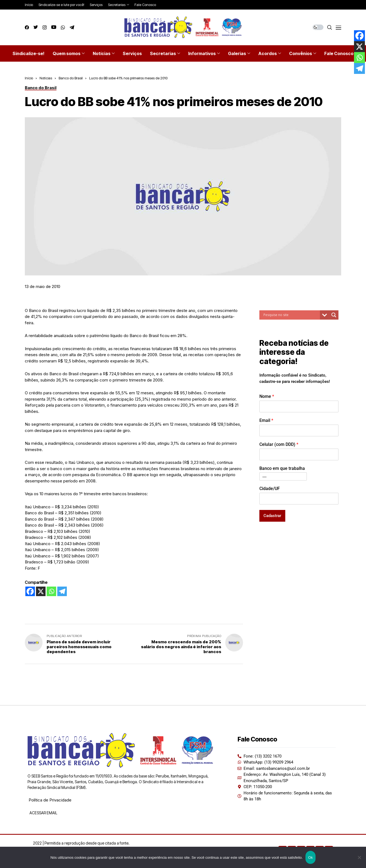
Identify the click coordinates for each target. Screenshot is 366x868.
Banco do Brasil (71, 78)
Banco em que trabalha (282, 468)
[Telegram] (62, 591)
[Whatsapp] (51, 591)
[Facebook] (30, 591)
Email (266, 420)
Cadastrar (272, 516)
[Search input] (291, 315)
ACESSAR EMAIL (43, 813)
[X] (41, 591)
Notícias (46, 78)
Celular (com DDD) (279, 444)
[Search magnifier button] (334, 315)
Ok (310, 858)
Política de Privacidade (50, 800)
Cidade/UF (270, 489)
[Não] (359, 857)
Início (29, 78)
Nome (267, 396)
